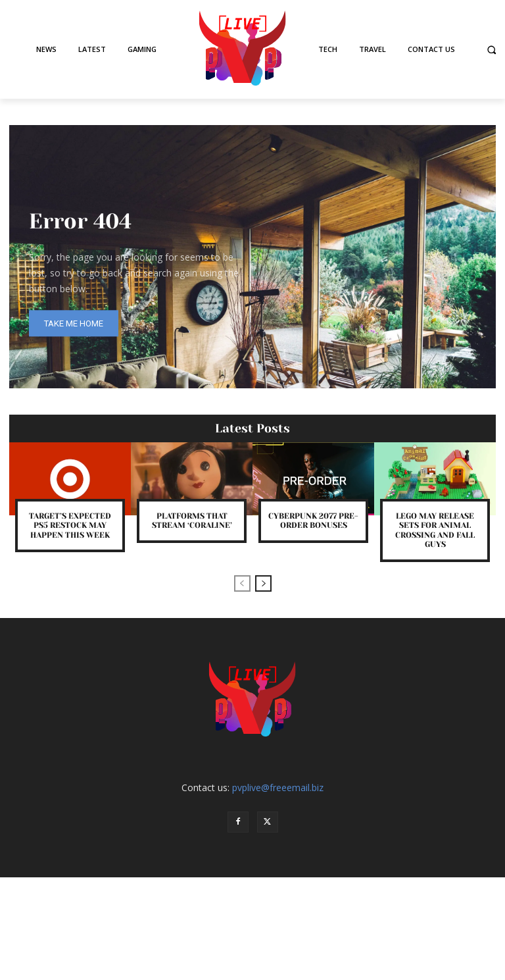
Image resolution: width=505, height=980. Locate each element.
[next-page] (263, 583)
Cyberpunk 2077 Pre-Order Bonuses (313, 521)
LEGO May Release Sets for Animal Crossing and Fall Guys (435, 530)
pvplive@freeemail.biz (278, 787)
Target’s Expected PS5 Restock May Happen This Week (70, 526)
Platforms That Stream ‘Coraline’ (192, 521)
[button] (492, 50)
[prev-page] (242, 583)
